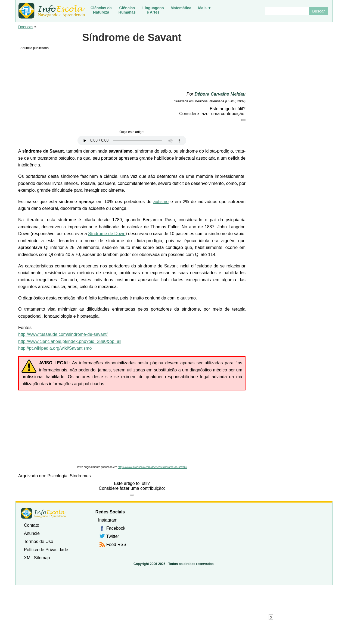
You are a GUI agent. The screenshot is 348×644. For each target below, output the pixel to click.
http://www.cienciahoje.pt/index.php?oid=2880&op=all (70, 341)
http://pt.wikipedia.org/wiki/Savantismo (55, 348)
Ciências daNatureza (101, 10)
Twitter (113, 536)
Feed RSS (116, 544)
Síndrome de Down (107, 234)
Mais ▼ (205, 8)
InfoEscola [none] (43, 513)
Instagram (108, 520)
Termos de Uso (39, 542)
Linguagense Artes (153, 10)
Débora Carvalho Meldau (220, 94)
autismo (161, 202)
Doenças (26, 27)
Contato (32, 525)
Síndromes (80, 476)
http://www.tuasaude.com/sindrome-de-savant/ (63, 334)
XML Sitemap (37, 558)
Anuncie (32, 533)
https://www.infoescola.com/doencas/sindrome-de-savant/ (152, 467)
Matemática (181, 8)
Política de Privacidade (46, 550)
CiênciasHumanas (127, 10)
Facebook (116, 528)
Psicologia (58, 476)
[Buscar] (287, 11)
